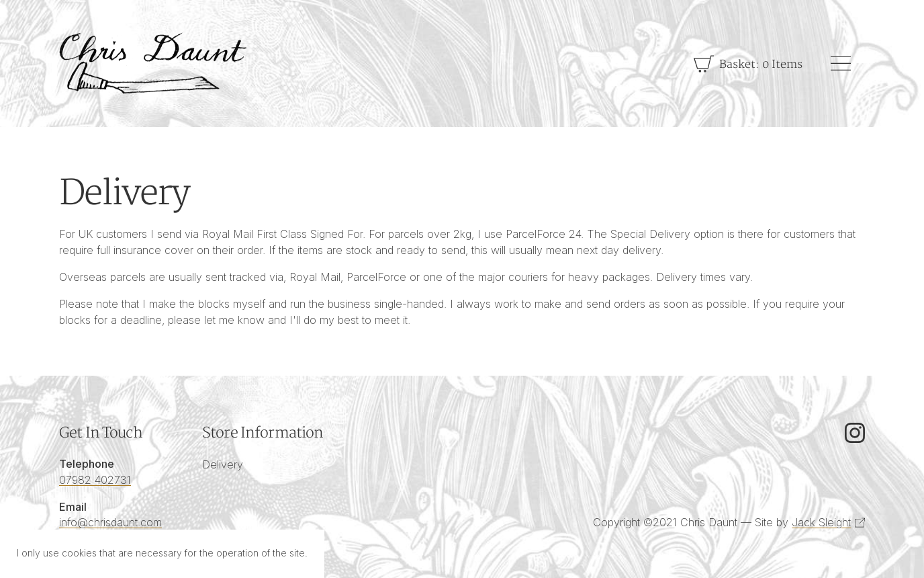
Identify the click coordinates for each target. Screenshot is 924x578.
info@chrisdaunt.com (110, 522)
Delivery (223, 464)
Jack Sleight (821, 522)
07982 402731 (95, 480)
